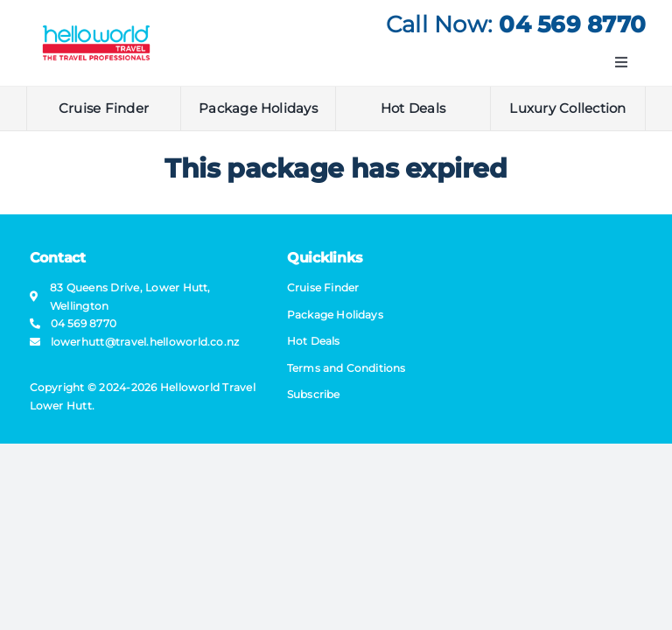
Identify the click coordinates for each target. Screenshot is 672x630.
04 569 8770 (572, 24)
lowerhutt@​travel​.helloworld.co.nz (145, 342)
